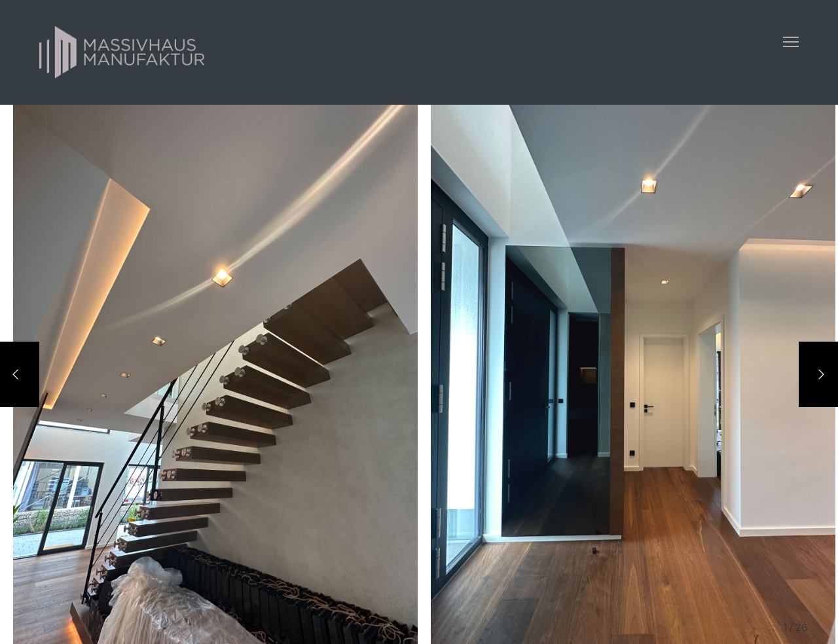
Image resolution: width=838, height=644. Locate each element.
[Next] (818, 374)
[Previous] (20, 374)
